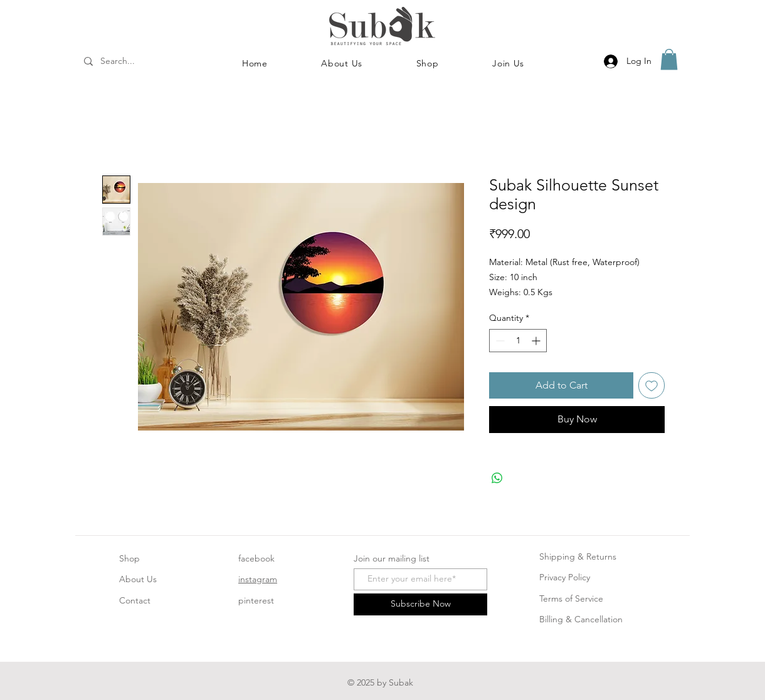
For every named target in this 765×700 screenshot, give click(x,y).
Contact (135, 600)
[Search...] (134, 61)
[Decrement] (499, 341)
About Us (138, 579)
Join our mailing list (392, 558)
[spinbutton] (518, 341)
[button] (428, 63)
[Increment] (537, 341)
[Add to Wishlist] (652, 385)
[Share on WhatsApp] (497, 478)
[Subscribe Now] (420, 604)
